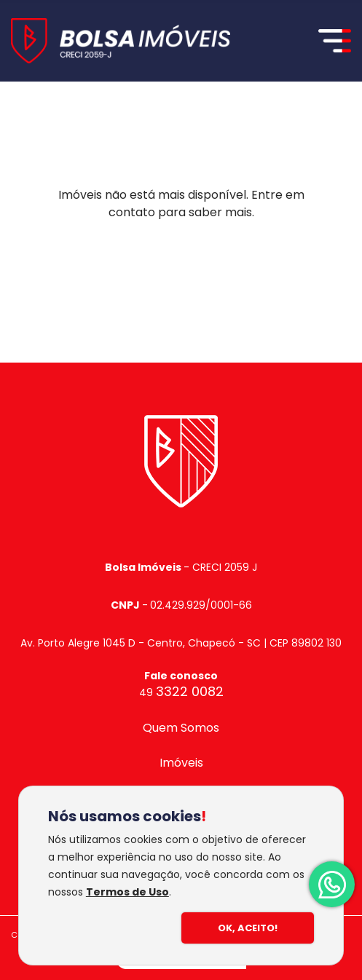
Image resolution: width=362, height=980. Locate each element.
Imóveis (181, 763)
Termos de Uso (127, 892)
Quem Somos (181, 728)
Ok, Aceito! (248, 928)
